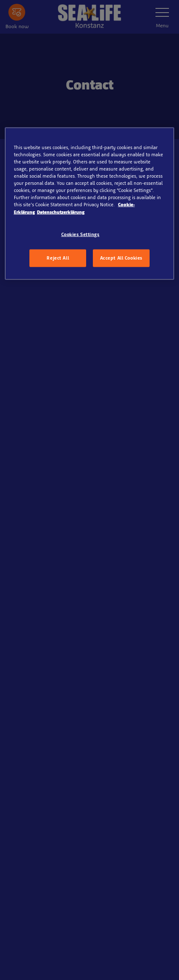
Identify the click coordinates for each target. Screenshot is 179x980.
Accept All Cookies (121, 258)
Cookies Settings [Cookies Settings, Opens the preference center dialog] (80, 234)
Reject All (58, 258)
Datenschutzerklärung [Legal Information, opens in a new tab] (61, 212)
